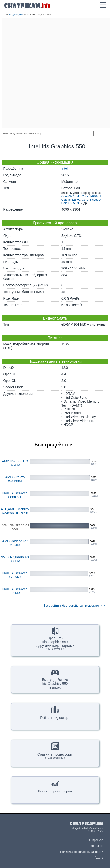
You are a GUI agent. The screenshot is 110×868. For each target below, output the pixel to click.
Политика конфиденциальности (82, 852)
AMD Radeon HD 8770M (15, 463)
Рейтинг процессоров (55, 786)
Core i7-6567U (71, 203)
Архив (99, 858)
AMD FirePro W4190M (15, 479)
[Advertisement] (55, 73)
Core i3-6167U (91, 196)
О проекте (96, 840)
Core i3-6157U (71, 196)
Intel (65, 169)
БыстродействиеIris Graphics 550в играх (55, 679)
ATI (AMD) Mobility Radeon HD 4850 (15, 511)
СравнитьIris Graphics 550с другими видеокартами (55, 639)
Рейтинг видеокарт (55, 713)
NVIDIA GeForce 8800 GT (15, 495)
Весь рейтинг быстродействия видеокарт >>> (74, 606)
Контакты (97, 846)
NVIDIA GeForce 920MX (15, 591)
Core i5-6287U (91, 200)
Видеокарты (16, 14)
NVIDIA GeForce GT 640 (15, 575)
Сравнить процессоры (55, 751)
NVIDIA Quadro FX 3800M (15, 559)
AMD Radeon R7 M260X (15, 543)
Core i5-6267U (71, 200)
